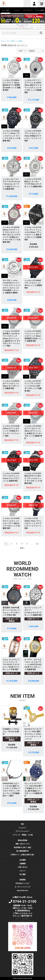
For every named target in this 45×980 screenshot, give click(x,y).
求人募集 (23, 874)
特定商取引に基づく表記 (22, 847)
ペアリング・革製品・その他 (22, 835)
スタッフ (23, 871)
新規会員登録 (23, 840)
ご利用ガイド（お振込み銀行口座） (23, 855)
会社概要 (23, 860)
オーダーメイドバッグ (23, 887)
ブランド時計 (10, 41)
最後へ (22, 548)
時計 (23, 824)
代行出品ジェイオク (22, 883)
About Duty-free (22, 890)
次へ (38, 544)
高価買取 (23, 880)
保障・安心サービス (22, 844)
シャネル (19, 41)
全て (3, 41)
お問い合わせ (23, 867)
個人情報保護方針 (23, 851)
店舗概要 (23, 864)
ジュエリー (22, 828)
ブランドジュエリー (22, 831)
